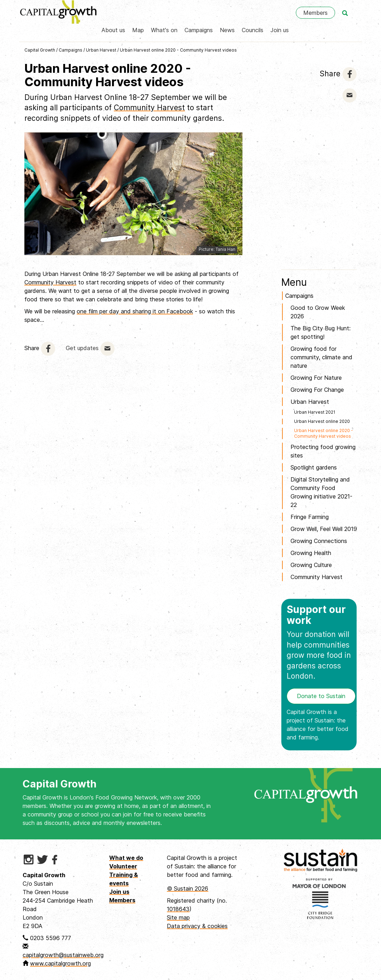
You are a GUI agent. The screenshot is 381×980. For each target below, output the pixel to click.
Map (138, 30)
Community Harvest (149, 108)
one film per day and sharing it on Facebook (135, 311)
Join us (280, 30)
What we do (126, 858)
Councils (253, 30)
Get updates (82, 348)
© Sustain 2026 (187, 889)
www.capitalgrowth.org (60, 963)
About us (113, 30)
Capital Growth (40, 50)
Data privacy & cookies (197, 926)
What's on (164, 30)
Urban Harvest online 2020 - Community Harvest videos (178, 50)
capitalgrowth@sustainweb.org (63, 955)
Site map (178, 917)
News (227, 30)
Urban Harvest (101, 50)
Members (315, 13)
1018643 (178, 909)
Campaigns (199, 30)
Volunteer (123, 866)
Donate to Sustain (321, 696)
